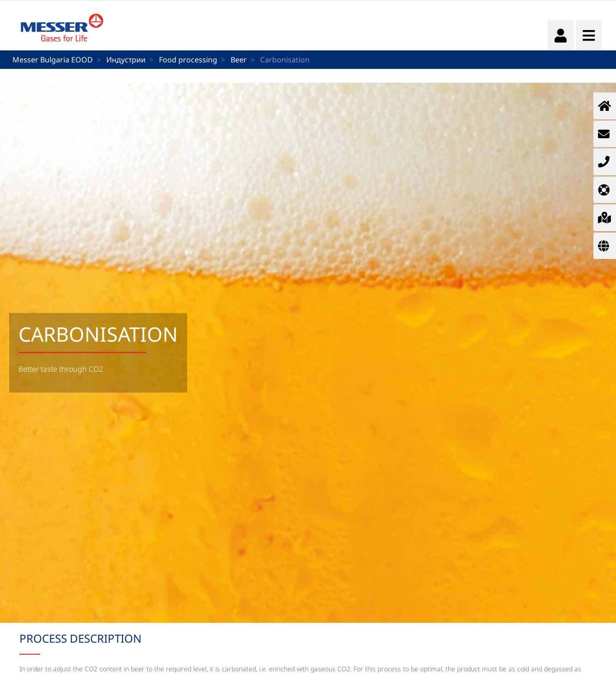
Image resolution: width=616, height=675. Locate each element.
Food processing (188, 60)
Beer (239, 60)
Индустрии (126, 60)
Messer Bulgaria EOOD (53, 60)
